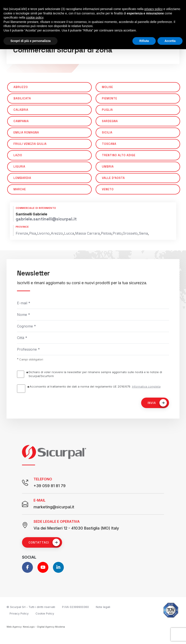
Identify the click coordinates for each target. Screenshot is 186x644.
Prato (117, 233)
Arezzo (57, 233)
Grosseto (130, 233)
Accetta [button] (170, 41)
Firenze (22, 233)
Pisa (33, 233)
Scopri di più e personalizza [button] (30, 41)
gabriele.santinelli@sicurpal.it (46, 219)
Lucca (69, 233)
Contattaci (44, 542)
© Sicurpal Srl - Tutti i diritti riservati (31, 607)
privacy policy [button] (154, 9)
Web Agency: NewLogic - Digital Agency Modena (36, 627)
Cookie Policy (45, 613)
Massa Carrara (87, 233)
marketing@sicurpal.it (54, 507)
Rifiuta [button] (144, 41)
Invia (157, 403)
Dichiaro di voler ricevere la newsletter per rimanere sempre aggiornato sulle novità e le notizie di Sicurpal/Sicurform (95, 374)
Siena (143, 233)
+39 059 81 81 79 (50, 486)
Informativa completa (146, 386)
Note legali (103, 607)
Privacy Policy (19, 613)
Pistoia (106, 233)
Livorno (43, 233)
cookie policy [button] (35, 17)
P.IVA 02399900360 (75, 607)
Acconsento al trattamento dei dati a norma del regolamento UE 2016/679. (95, 386)
